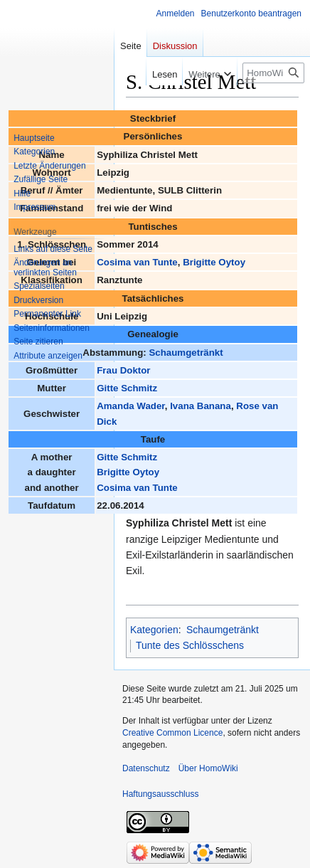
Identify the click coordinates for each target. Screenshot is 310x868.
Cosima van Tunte (137, 262)
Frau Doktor (123, 370)
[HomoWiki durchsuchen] (273, 73)
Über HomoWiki (208, 768)
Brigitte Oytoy (214, 262)
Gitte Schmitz (127, 388)
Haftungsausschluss (160, 794)
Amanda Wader (131, 406)
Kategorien (154, 630)
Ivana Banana (201, 406)
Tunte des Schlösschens (190, 645)
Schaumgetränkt (186, 353)
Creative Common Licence (172, 733)
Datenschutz (146, 768)
